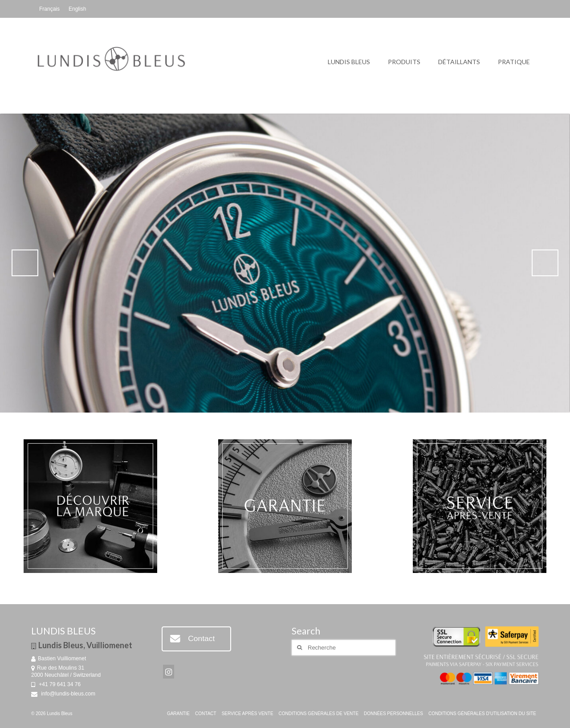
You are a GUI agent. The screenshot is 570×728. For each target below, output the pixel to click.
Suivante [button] (545, 263)
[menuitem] (49, 9)
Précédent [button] (25, 263)
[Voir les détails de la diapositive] (285, 263)
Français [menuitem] (49, 9)
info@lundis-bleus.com (63, 694)
